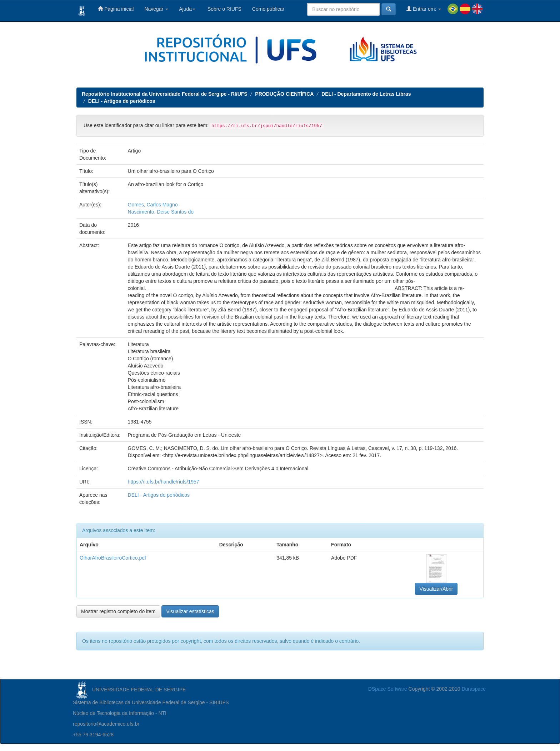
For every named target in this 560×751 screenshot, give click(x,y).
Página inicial (116, 9)
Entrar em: (424, 9)
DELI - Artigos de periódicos (122, 101)
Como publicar (268, 9)
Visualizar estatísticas (190, 611)
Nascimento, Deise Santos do (161, 212)
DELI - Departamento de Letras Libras (366, 94)
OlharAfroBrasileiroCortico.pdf (113, 558)
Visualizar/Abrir (436, 589)
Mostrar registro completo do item (118, 611)
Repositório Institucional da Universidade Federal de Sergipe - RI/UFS (165, 94)
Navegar (156, 9)
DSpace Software (388, 689)
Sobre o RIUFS (224, 9)
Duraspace (474, 689)
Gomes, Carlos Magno (153, 205)
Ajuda (187, 9)
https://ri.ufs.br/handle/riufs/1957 (164, 482)
